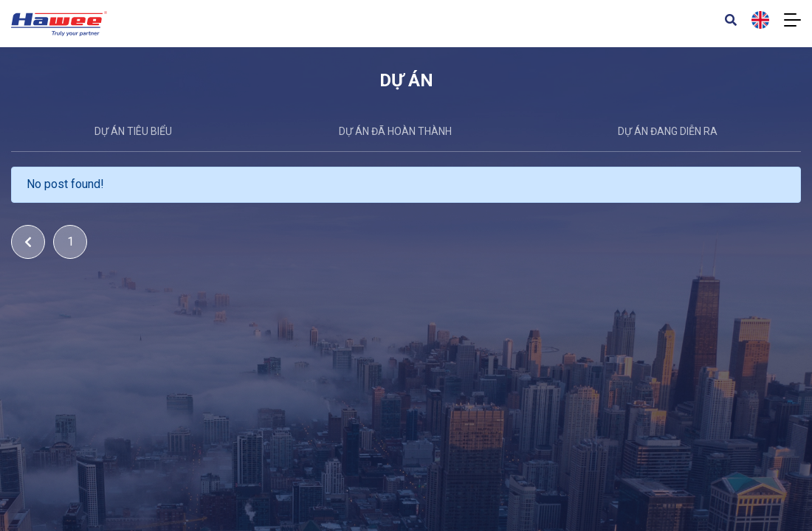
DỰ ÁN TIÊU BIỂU (133, 131)
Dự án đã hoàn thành (395, 131)
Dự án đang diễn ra (668, 131)
